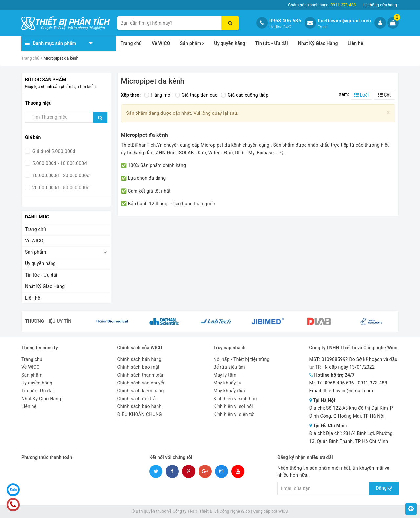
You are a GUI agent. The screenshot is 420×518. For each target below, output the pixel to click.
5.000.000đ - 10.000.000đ (59, 163)
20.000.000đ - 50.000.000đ (60, 188)
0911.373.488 (372, 383)
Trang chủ (131, 43)
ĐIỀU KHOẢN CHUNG (140, 414)
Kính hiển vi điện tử (233, 414)
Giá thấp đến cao (196, 95)
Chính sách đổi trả (137, 399)
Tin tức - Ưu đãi (272, 43)
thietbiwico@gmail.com (344, 21)
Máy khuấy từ (227, 383)
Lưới (361, 95)
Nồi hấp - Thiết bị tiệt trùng (241, 359)
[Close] (388, 112)
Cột (384, 95)
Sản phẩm (192, 43)
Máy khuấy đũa (229, 391)
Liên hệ (356, 43)
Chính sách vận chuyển (142, 383)
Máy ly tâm (225, 375)
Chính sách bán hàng (140, 359)
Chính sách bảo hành (140, 406)
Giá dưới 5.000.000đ (53, 151)
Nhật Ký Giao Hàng (318, 43)
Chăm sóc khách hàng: (322, 5)
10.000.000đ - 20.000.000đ (60, 176)
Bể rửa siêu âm (229, 367)
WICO (283, 511)
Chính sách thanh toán (141, 375)
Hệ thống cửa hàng (380, 5)
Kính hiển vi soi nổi (233, 406)
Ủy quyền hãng (230, 43)
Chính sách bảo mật (138, 367)
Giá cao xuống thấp (245, 95)
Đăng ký (384, 488)
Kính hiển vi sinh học (235, 399)
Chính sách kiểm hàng (141, 391)
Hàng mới (158, 95)
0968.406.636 (285, 21)
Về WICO (161, 43)
